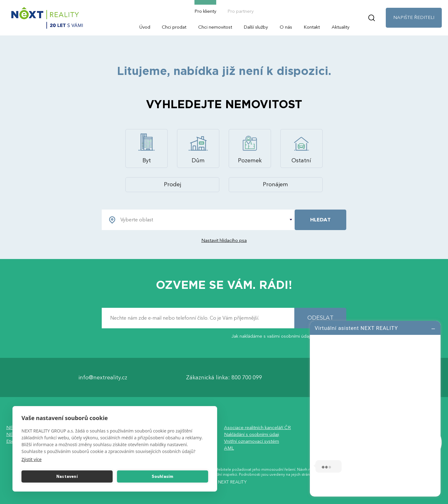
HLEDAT (320, 220)
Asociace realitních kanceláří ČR (257, 428)
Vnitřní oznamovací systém (252, 442)
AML (229, 448)
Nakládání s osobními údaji (252, 435)
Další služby (256, 27)
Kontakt (312, 27)
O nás (286, 27)
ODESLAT (320, 318)
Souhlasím (163, 477)
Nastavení (67, 477)
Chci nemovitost (215, 27)
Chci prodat (174, 27)
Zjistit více (32, 459)
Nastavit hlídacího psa (224, 240)
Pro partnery (240, 11)
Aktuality (341, 27)
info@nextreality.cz (103, 378)
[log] (375, 408)
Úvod (145, 27)
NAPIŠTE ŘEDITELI (414, 17)
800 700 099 (247, 378)
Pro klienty (205, 11)
